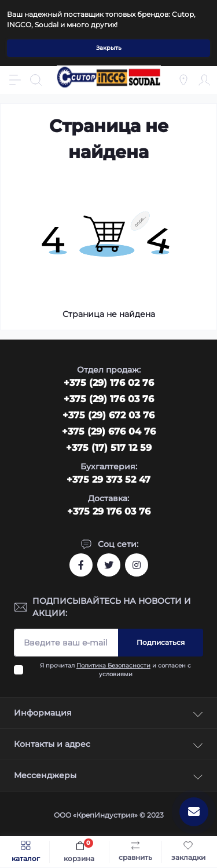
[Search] (36, 80)
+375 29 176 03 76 (109, 511)
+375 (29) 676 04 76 (109, 431)
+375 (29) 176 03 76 (109, 399)
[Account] (204, 80)
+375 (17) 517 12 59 (109, 448)
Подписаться (161, 642)
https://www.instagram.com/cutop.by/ (137, 565)
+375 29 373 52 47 (108, 479)
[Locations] (183, 80)
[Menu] (15, 80)
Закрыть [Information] (109, 48)
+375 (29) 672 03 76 (108, 415)
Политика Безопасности (113, 665)
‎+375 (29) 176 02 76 (109, 383)
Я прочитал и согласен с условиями (115, 670)
